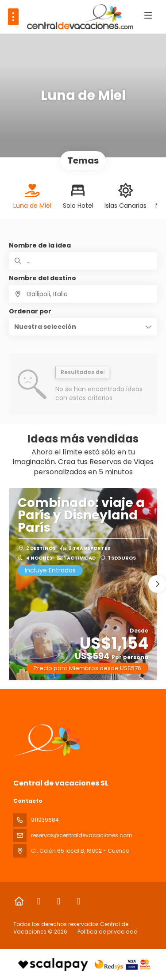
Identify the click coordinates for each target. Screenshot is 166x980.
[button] (83, 327)
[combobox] (83, 294)
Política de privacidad (108, 932)
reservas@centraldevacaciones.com (82, 835)
